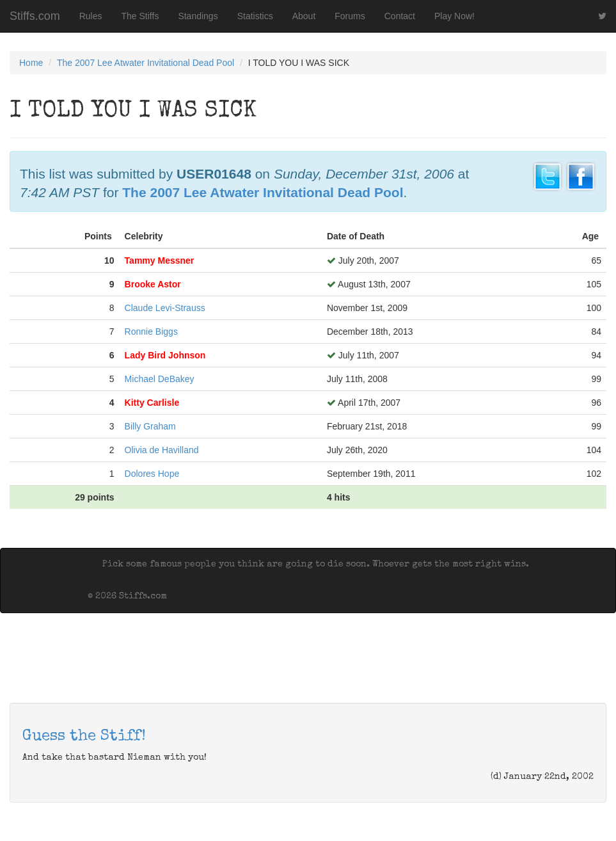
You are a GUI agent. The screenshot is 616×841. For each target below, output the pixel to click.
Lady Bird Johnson (165, 355)
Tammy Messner (160, 260)
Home (31, 63)
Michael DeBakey (160, 379)
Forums (350, 16)
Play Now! (454, 16)
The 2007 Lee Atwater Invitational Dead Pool (146, 63)
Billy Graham (150, 426)
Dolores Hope (152, 474)
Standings (198, 16)
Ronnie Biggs (151, 332)
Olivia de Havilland (162, 450)
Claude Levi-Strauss (165, 308)
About (304, 16)
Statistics (255, 16)
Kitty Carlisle (152, 403)
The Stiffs (140, 16)
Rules (91, 16)
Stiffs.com (35, 16)
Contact (400, 16)
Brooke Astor (153, 284)
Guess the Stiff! (84, 737)
